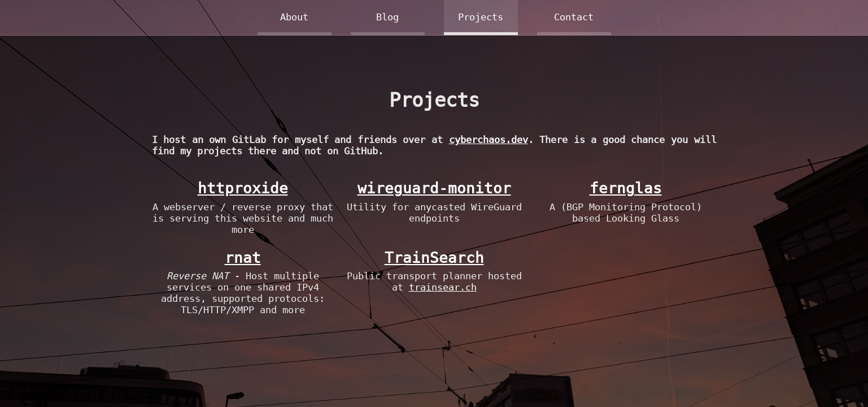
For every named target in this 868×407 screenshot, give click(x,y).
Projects (481, 17)
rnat (243, 258)
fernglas (626, 188)
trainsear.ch (443, 287)
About (294, 17)
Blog (387, 17)
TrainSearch (434, 258)
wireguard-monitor (434, 188)
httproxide (243, 188)
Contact (574, 17)
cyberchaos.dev (488, 140)
